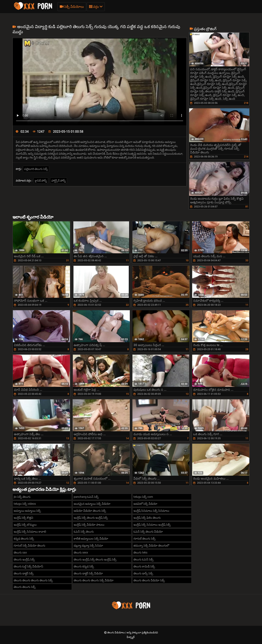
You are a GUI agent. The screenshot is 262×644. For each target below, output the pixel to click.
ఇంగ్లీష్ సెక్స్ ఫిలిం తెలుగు (147, 518)
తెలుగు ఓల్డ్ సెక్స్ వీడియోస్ (28, 566)
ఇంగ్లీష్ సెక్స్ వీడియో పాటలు (89, 525)
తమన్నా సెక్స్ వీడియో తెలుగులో (151, 546)
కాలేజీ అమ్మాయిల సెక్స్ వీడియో (91, 539)
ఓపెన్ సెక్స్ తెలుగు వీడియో (148, 532)
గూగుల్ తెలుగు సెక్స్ (145, 539)
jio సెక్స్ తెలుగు (22, 497)
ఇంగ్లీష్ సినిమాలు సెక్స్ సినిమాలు (151, 511)
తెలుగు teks (140, 552)
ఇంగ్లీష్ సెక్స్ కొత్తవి (23, 518)
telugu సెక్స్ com (143, 497)
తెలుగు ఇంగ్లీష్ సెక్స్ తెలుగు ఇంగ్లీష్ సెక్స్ (95, 559)
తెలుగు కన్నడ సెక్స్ (84, 566)
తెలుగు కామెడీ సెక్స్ (144, 566)
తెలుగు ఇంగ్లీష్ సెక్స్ (24, 559)
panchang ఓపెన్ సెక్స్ (86, 497)
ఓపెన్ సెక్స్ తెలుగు (84, 532)
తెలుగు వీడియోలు (116, 633)
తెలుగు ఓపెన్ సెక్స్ (143, 559)
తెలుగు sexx (81, 552)
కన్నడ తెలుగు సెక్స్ (24, 539)
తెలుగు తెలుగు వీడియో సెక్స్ (149, 580)
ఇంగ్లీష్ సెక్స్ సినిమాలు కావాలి (30, 532)
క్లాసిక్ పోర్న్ (41, 181)
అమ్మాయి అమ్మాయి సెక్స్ (27, 511)
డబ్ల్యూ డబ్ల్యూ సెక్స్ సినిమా (88, 546)
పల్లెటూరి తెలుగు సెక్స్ (36, 169)
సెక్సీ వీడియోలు (72, 7)
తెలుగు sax (20, 552)
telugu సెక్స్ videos (25, 504)
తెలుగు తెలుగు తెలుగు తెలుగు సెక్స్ (33, 580)
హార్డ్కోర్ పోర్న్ (59, 181)
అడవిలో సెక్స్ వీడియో (145, 504)
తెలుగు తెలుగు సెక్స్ (25, 587)
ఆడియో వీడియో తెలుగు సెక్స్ (90, 511)
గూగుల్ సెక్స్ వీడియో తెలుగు (29, 546)
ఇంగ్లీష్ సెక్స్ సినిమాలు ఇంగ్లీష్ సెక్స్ (152, 525)
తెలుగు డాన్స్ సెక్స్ (143, 573)
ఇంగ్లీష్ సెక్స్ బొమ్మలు (25, 525)
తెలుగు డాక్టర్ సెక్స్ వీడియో (88, 573)
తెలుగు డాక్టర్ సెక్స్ (24, 573)
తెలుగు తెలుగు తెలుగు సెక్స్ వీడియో (94, 580)
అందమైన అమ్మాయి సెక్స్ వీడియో (92, 504)
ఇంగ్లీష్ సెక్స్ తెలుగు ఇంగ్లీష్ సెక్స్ (91, 518)
